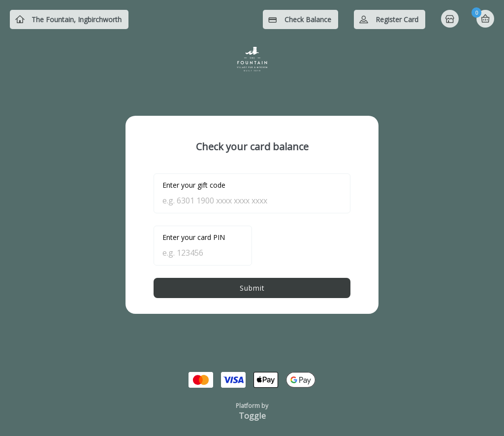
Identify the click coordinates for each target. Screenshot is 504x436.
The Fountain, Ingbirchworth (77, 19)
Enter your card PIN (194, 237)
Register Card (397, 19)
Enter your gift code (194, 185)
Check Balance (308, 19)
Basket (485, 19)
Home (451, 20)
